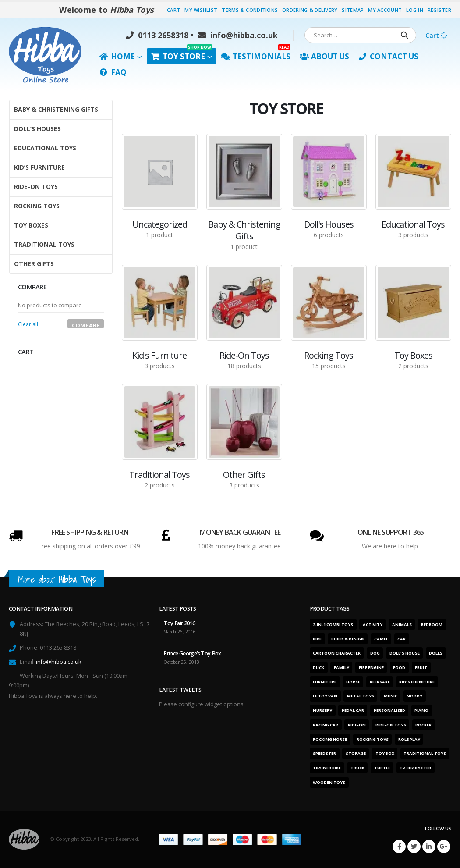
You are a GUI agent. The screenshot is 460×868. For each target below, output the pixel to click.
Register (439, 10)
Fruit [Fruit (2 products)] (421, 667)
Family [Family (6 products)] (341, 667)
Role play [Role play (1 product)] (409, 739)
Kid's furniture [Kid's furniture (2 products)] (417, 682)
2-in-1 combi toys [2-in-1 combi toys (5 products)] (333, 624)
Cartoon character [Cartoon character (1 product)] (337, 653)
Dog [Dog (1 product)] (375, 653)
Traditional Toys (44, 244)
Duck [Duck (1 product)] (318, 667)
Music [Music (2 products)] (391, 696)
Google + (444, 847)
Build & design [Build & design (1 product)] (348, 639)
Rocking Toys (37, 206)
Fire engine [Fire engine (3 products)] (371, 667)
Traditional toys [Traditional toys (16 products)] (425, 753)
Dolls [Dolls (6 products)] (436, 653)
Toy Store (182, 55)
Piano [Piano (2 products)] (421, 710)
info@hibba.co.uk (238, 35)
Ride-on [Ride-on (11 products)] (357, 725)
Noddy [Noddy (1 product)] (414, 696)
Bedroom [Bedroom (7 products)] (432, 624)
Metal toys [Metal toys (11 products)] (361, 696)
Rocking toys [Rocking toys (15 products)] (373, 739)
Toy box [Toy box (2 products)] (385, 753)
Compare (86, 325)
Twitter (414, 847)
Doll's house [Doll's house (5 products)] (405, 653)
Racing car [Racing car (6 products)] (326, 725)
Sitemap (353, 10)
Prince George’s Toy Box (192, 653)
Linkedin (429, 847)
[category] (160, 172)
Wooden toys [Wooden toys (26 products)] (329, 782)
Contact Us (388, 56)
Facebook (399, 847)
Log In (415, 10)
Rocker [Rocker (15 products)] (423, 725)
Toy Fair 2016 (179, 623)
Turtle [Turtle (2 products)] (382, 768)
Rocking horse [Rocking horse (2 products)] (330, 739)
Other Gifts (34, 264)
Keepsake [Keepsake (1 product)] (380, 682)
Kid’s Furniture (39, 167)
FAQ (113, 72)
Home (117, 56)
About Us (324, 56)
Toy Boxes (31, 225)
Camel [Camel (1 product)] (381, 639)
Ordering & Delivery (310, 10)
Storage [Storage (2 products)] (356, 753)
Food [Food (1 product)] (399, 667)
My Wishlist (201, 10)
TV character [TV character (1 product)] (415, 768)
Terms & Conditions (250, 10)
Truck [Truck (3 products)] (357, 768)
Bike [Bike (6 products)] (317, 639)
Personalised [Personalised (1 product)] (389, 710)
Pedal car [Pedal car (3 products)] (353, 710)
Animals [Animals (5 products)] (402, 624)
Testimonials (256, 55)
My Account (385, 10)
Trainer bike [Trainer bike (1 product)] (327, 768)
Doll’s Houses (37, 129)
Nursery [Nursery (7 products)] (322, 710)
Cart (173, 10)
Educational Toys (45, 148)
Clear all (28, 324)
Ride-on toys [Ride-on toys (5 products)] (391, 725)
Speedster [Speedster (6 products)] (324, 753)
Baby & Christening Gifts (56, 109)
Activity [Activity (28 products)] (373, 624)
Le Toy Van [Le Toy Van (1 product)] (325, 696)
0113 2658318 (157, 35)
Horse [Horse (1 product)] (353, 682)
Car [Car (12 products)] (402, 639)
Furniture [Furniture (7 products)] (325, 682)
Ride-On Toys (36, 187)
